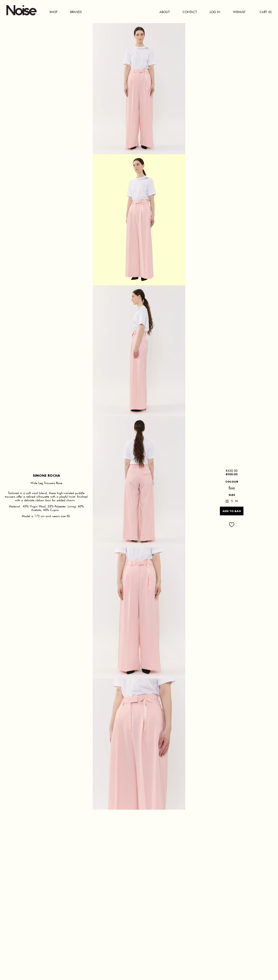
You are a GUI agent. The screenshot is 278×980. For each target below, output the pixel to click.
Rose (232, 488)
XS (227, 501)
